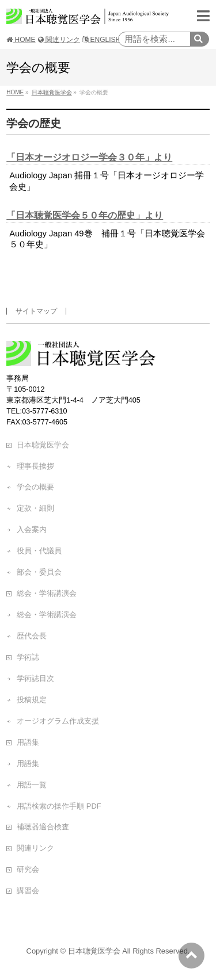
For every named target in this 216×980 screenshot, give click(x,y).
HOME (21, 40)
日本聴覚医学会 (43, 445)
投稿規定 (32, 700)
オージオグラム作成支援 (58, 721)
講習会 (28, 891)
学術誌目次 (35, 678)
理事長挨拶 (35, 466)
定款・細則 (35, 508)
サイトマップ (36, 311)
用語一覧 (32, 785)
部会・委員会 (39, 572)
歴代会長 (32, 636)
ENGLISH (101, 40)
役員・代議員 (39, 551)
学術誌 (28, 657)
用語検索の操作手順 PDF (59, 806)
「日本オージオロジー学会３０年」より (89, 157)
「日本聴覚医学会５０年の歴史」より (85, 215)
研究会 (28, 869)
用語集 (28, 742)
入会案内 (32, 529)
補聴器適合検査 (43, 827)
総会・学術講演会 (47, 593)
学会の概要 (35, 487)
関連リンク (59, 40)
